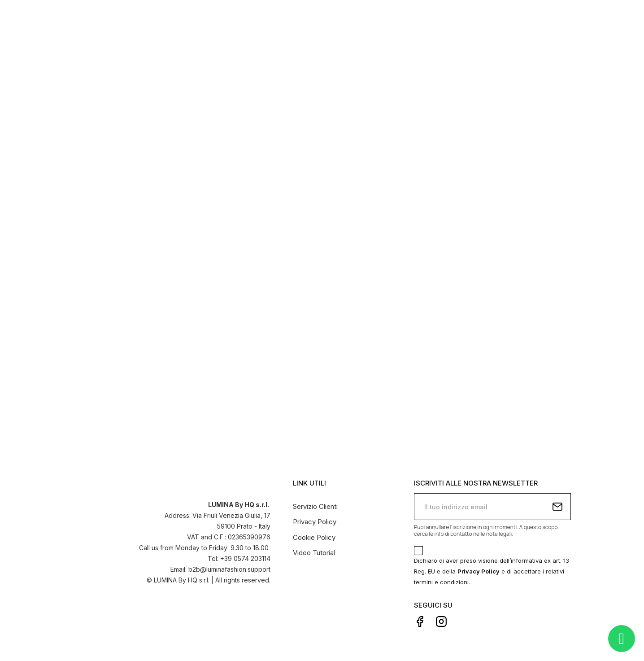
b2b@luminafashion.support (229, 568)
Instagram (441, 620)
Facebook (420, 620)
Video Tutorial (314, 551)
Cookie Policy (314, 536)
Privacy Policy (315, 521)
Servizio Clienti (315, 505)
